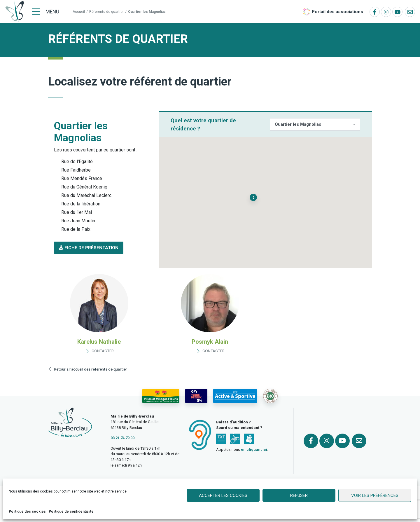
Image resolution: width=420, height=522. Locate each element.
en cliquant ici (254, 449)
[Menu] (46, 12)
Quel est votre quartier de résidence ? (203, 124)
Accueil (79, 12)
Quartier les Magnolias (298, 124)
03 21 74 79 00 (123, 438)
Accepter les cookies (223, 495)
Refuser (299, 495)
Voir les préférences (375, 495)
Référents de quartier (106, 12)
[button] (89, 248)
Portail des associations (337, 12)
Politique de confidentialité (71, 511)
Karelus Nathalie (99, 342)
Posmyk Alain (210, 342)
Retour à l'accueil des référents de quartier (88, 369)
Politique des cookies (27, 511)
